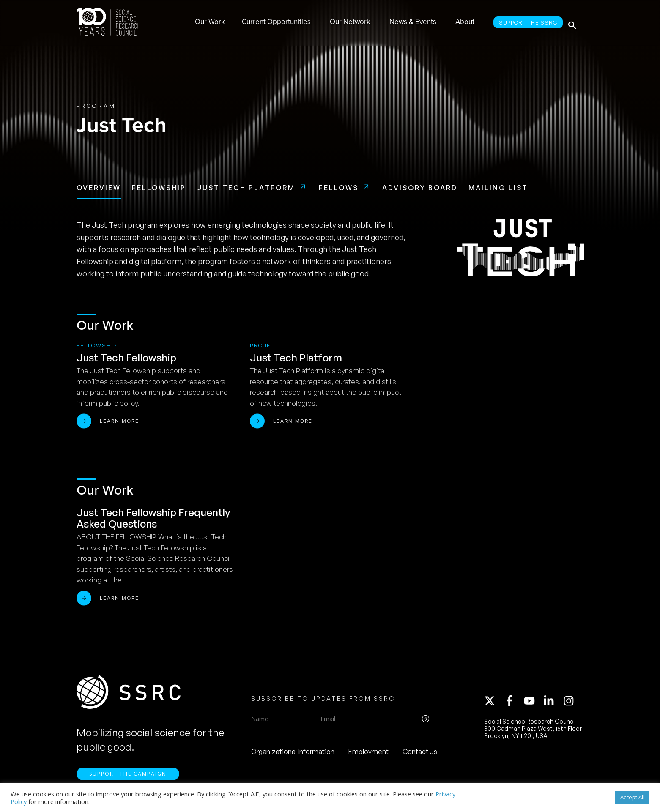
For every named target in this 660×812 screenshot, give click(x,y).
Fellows (339, 188)
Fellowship (159, 188)
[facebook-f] (513, 703)
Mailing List (498, 188)
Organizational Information (293, 754)
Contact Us (420, 754)
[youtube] (533, 703)
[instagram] (570, 703)
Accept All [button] (632, 797)
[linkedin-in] (553, 703)
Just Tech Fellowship (126, 358)
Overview (99, 188)
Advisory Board (420, 188)
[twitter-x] (493, 703)
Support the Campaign (128, 778)
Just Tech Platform (246, 188)
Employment (368, 754)
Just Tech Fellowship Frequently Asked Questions (153, 518)
